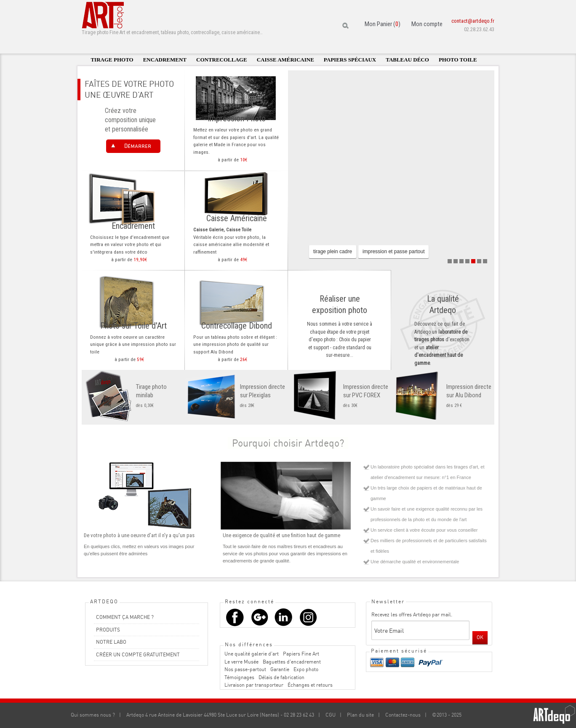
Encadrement (165, 60)
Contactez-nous (403, 715)
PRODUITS (108, 630)
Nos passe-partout (245, 669)
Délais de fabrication (281, 677)
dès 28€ (236, 395)
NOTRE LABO (111, 642)
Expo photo (306, 669)
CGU (331, 715)
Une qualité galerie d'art (252, 654)
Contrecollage (222, 60)
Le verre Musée (241, 662)
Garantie (280, 669)
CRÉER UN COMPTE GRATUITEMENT (138, 654)
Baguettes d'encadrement (292, 662)
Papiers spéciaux (350, 60)
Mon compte (427, 24)
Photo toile (458, 60)
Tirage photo (112, 60)
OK (480, 637)
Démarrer (138, 146)
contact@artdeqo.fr (473, 21)
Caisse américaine (285, 60)
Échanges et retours (310, 685)
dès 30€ (340, 395)
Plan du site (360, 715)
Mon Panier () (383, 24)
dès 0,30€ (133, 395)
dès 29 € (443, 395)
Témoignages (239, 677)
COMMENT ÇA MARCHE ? (125, 617)
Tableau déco (407, 60)
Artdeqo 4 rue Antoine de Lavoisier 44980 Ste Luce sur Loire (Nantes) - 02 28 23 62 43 (220, 715)
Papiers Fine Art (301, 654)
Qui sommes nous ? (93, 715)
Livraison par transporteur (254, 685)
